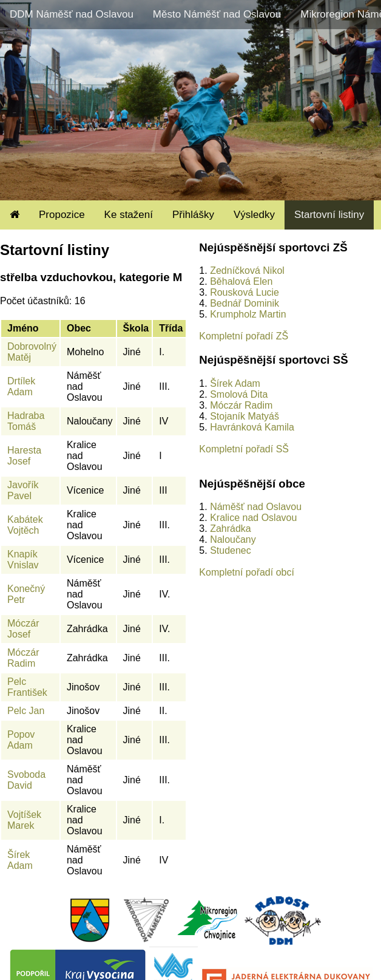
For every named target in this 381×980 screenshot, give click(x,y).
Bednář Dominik (244, 303)
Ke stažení (129, 215)
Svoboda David (26, 780)
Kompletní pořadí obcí (247, 572)
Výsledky (254, 215)
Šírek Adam (20, 860)
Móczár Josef (23, 629)
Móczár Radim (23, 658)
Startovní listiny (329, 215)
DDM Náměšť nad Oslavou (72, 14)
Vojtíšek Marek (24, 820)
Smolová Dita (239, 394)
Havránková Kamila (252, 427)
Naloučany (233, 539)
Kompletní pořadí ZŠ (244, 336)
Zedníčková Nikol (247, 271)
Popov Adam (21, 740)
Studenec (231, 550)
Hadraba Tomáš (26, 421)
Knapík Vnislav (23, 560)
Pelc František (27, 687)
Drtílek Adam (21, 386)
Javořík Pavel (23, 490)
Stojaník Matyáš (244, 416)
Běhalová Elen (241, 281)
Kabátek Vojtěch (25, 525)
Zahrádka (231, 529)
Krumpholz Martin (248, 314)
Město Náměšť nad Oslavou (217, 14)
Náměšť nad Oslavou (256, 507)
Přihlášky (193, 215)
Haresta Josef (24, 456)
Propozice (62, 215)
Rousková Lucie (244, 292)
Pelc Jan (26, 711)
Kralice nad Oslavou (253, 518)
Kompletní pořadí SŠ (244, 449)
